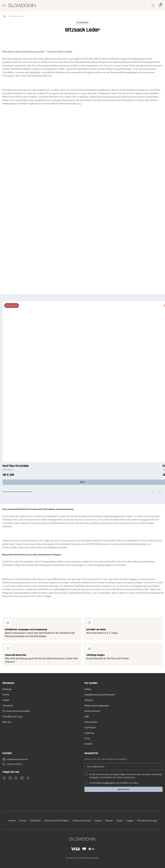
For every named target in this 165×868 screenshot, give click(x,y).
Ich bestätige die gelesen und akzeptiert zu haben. (112, 783)
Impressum (90, 727)
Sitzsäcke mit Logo (12, 716)
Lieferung (89, 733)
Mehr (82, 482)
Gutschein (8, 706)
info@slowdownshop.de (17, 759)
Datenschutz (91, 722)
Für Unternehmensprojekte (16, 711)
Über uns (7, 722)
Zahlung (88, 700)
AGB (87, 716)
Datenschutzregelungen (97, 706)
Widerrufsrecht (92, 711)
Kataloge (7, 689)
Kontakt (88, 744)
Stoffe (6, 695)
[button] (153, 492)
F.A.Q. (87, 738)
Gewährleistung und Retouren (100, 695)
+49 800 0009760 (14, 764)
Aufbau (88, 689)
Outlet (6, 700)
